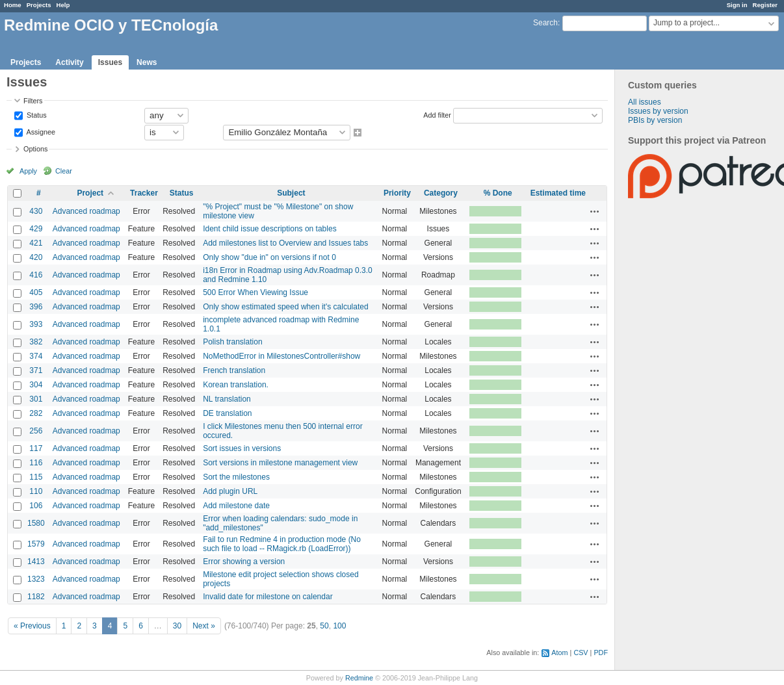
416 (36, 275)
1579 (36, 544)
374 (36, 356)
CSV (581, 653)
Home (13, 5)
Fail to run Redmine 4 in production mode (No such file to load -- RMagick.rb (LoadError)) (282, 544)
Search (545, 23)
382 (36, 342)
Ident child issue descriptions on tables (269, 229)
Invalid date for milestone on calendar (268, 597)
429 (36, 229)
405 (36, 292)
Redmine (359, 678)
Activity (69, 62)
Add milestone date (236, 506)
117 (36, 448)
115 (36, 477)
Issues (110, 62)
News (147, 62)
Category (441, 193)
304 (36, 385)
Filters (33, 101)
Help (63, 5)
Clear (64, 171)
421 (36, 243)
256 (36, 431)
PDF (601, 653)
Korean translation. (236, 385)
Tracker (144, 193)
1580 (36, 523)
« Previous (32, 626)
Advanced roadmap (86, 211)
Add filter (437, 114)
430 (36, 211)
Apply (28, 171)
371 (36, 370)
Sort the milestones (236, 477)
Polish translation (232, 342)
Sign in (737, 5)
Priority (397, 193)
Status (36, 114)
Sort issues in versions (242, 448)
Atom (559, 653)
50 (324, 626)
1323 (36, 579)
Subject (291, 193)
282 (36, 413)
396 (36, 307)
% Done (498, 193)
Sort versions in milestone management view (280, 463)
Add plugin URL (230, 491)
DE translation (227, 413)
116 (36, 463)
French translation (234, 370)
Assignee (40, 131)
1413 (36, 562)
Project (90, 193)
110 (36, 491)
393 (36, 324)
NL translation (227, 399)
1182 (36, 597)
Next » (204, 626)
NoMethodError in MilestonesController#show (281, 356)
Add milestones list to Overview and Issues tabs (285, 243)
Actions (595, 211)
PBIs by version (655, 120)
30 (177, 626)
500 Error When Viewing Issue (255, 292)
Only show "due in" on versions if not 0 (269, 257)
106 (36, 506)
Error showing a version (244, 562)
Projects (39, 5)
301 (36, 399)
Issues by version (658, 111)
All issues (645, 102)
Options (35, 149)
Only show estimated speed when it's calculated (285, 307)
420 (36, 257)
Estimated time (558, 193)
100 (339, 626)
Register (765, 5)
